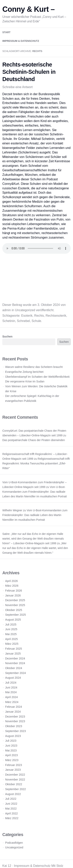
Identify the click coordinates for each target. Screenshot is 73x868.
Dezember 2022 (15, 775)
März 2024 (12, 702)
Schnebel (23, 321)
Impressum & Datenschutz (21, 41)
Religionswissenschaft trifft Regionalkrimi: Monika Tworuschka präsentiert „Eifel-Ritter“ (36, 463)
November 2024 (15, 663)
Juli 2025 (11, 625)
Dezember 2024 (15, 658)
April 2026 (11, 581)
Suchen (7, 336)
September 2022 (15, 789)
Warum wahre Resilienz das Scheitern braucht (34, 367)
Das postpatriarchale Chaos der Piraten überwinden (34, 440)
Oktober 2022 (14, 784)
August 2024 (13, 678)
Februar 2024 (13, 707)
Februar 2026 (13, 591)
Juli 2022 (11, 799)
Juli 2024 (11, 683)
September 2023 (15, 731)
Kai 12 (7, 866)
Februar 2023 (13, 765)
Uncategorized (25, 310)
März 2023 (12, 760)
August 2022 (13, 794)
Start (6, 32)
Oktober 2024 (14, 668)
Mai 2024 (11, 692)
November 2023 (15, 721)
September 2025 (15, 615)
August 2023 (13, 736)
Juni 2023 (11, 746)
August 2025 (13, 620)
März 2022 (12, 818)
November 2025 (15, 605)
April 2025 (11, 639)
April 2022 (11, 813)
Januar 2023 (13, 770)
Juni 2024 (11, 687)
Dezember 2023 (15, 717)
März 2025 (12, 644)
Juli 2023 (11, 741)
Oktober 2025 (14, 610)
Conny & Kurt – (29, 9)
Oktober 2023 (14, 726)
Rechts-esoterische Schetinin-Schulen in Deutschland (29, 72)
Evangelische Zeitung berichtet (24, 372)
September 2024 (15, 673)
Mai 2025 (11, 634)
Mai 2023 (11, 750)
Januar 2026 (13, 595)
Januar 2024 (13, 712)
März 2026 (12, 586)
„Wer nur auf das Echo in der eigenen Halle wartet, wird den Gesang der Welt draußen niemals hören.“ (35, 548)
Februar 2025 (13, 649)
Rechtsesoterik (56, 316)
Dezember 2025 (15, 600)
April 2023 (11, 755)
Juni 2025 (11, 629)
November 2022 (15, 780)
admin (7, 310)
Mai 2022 (11, 809)
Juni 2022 (11, 804)
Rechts (39, 316)
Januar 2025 (13, 654)
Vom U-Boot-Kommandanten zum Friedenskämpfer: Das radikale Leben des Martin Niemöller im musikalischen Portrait (35, 492)
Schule (36, 321)
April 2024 (11, 697)
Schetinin (9, 321)
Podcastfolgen (14, 843)
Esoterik (27, 316)
